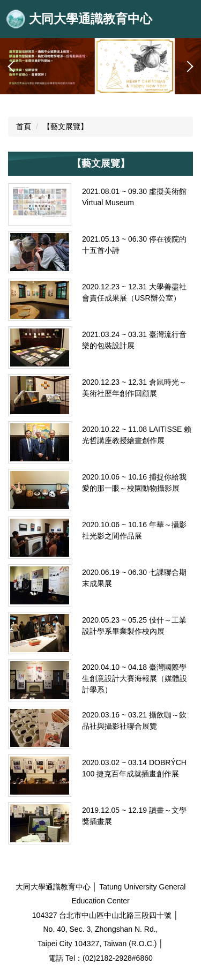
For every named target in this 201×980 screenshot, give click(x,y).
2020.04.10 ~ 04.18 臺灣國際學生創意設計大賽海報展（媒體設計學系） (135, 678)
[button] (13, 66)
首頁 (24, 126)
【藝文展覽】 (65, 126)
